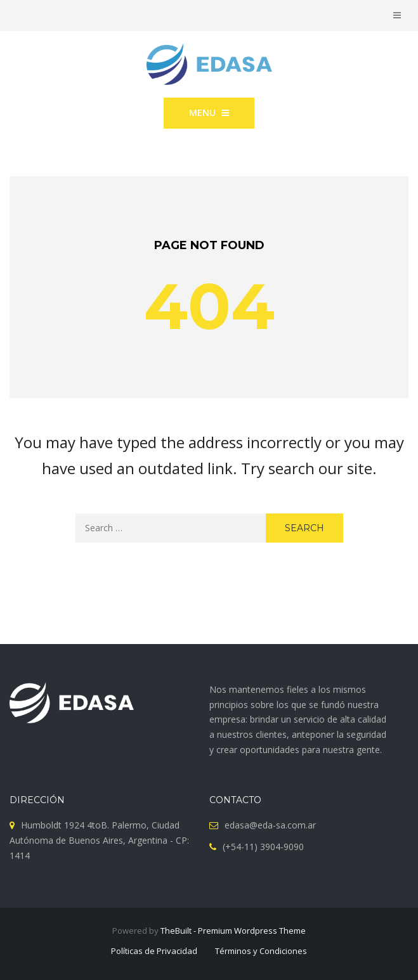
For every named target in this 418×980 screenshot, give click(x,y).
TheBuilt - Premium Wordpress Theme (233, 931)
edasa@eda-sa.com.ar (270, 825)
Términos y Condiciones (261, 951)
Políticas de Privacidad (154, 951)
